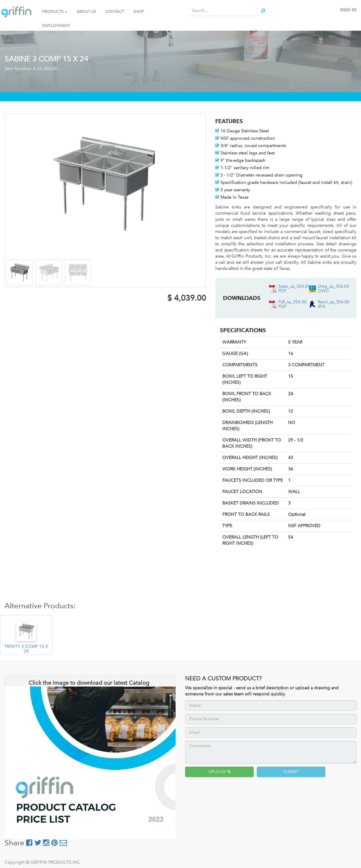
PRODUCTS (55, 12)
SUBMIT (291, 772)
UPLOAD (219, 772)
